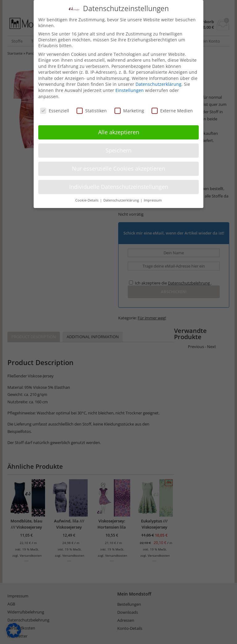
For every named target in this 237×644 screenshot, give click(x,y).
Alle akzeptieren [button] (119, 132)
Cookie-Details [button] (87, 200)
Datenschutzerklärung (158, 84)
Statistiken (92, 110)
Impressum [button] (153, 200)
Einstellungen (130, 90)
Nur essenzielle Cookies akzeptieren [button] (118, 168)
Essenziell (55, 110)
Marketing (129, 110)
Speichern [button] (118, 150)
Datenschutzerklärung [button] (122, 200)
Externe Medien (172, 110)
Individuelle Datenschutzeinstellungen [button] (119, 187)
